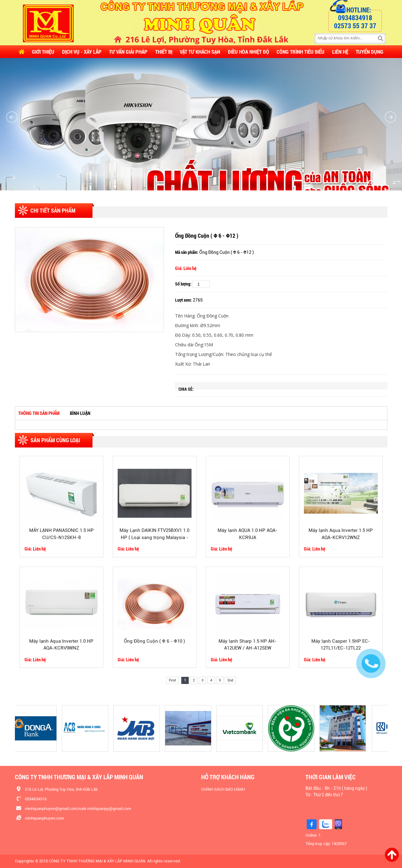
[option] (89, 280)
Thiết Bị (164, 52)
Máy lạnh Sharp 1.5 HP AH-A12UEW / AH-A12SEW (248, 645)
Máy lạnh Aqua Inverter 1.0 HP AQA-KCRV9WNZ (61, 645)
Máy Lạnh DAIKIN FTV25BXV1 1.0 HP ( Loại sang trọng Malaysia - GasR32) (154, 535)
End (230, 680)
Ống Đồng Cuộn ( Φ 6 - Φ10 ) (154, 641)
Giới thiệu (43, 52)
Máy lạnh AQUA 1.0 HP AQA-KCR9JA (248, 534)
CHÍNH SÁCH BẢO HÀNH (223, 789)
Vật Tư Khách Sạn (200, 52)
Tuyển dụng (370, 52)
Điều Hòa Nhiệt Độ (248, 52)
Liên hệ (340, 52)
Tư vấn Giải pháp (128, 52)
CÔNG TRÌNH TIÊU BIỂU (300, 52)
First (172, 680)
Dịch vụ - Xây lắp (82, 52)
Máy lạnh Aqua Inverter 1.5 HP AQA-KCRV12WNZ (341, 534)
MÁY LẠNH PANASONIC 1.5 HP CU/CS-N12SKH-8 (61, 534)
